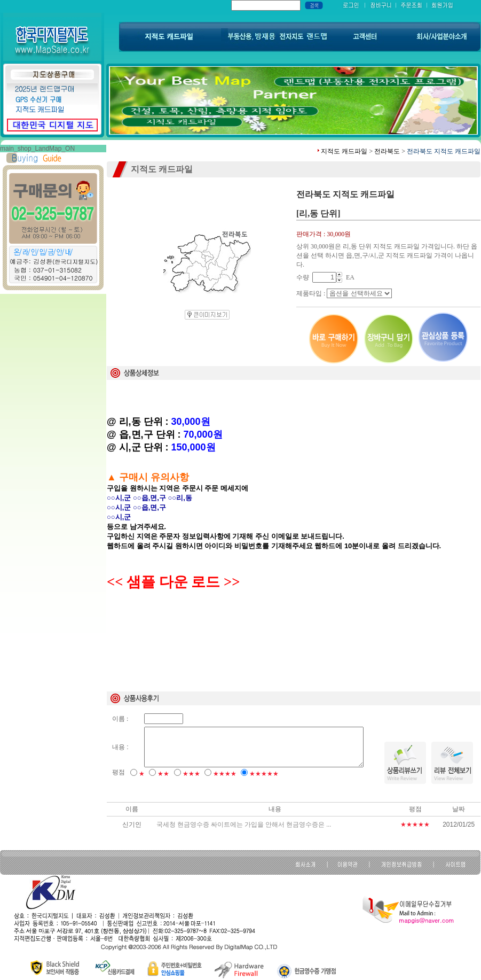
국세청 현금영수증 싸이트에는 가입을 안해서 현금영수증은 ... (244, 825)
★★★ (191, 774)
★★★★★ (264, 774)
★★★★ (225, 774)
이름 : (120, 719)
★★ (163, 774)
